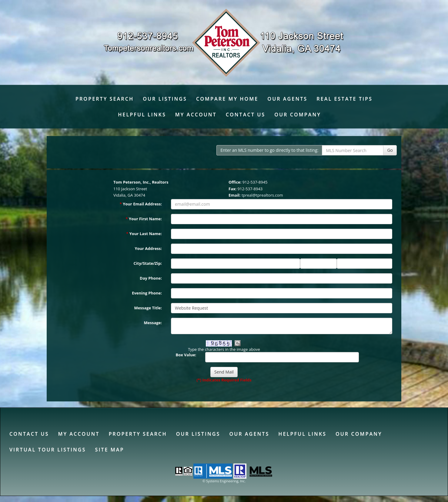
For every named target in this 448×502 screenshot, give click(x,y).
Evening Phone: (147, 293)
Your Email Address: (141, 204)
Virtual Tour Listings (48, 450)
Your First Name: (144, 219)
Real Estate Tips (344, 99)
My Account (196, 115)
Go (390, 150)
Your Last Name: (144, 234)
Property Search (105, 99)
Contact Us (246, 115)
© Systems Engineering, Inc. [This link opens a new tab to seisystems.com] (224, 481)
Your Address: (148, 248)
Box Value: (186, 355)
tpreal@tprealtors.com (262, 195)
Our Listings (165, 99)
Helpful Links (142, 115)
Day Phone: (151, 278)
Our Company (298, 115)
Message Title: (148, 308)
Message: (153, 323)
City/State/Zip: (148, 263)
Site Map (109, 450)
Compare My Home (227, 99)
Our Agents (287, 99)
